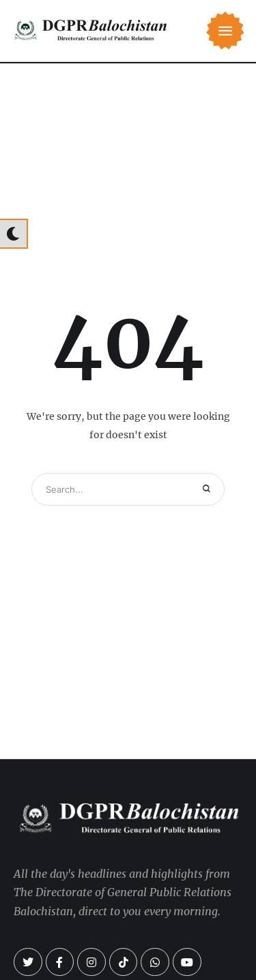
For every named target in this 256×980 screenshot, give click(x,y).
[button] (225, 31)
